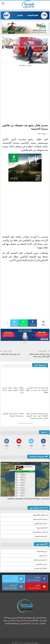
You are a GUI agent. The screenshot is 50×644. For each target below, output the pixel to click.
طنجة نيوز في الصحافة (40, 560)
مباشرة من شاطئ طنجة (40, 532)
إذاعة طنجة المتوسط (41, 536)
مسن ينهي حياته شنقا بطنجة (10, 354)
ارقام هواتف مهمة (43, 528)
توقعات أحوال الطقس (40, 524)
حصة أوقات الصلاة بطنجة (41, 515)
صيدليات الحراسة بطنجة (41, 519)
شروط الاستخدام (42, 551)
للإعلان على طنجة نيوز (40, 568)
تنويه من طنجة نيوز (41, 564)
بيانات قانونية (43, 556)
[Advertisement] (25, 94)
